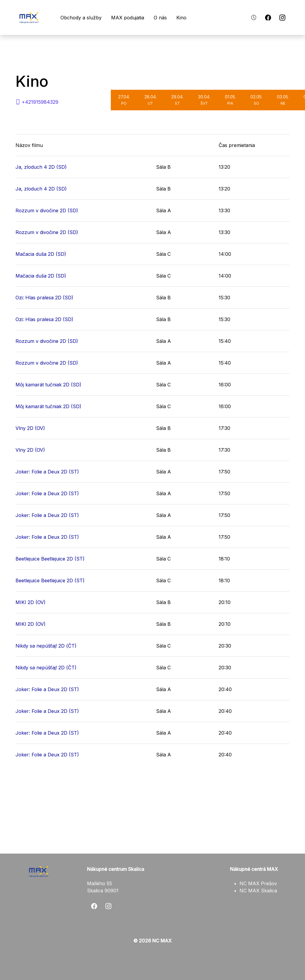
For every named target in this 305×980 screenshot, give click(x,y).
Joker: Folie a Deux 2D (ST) (47, 472)
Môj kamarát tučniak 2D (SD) (48, 385)
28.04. (151, 100)
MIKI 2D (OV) (31, 602)
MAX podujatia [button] (133, 18)
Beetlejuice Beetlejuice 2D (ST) (50, 559)
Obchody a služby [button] (86, 18)
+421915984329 (37, 102)
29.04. (177, 100)
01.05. (230, 100)
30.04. (204, 100)
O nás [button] (166, 18)
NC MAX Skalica (258, 891)
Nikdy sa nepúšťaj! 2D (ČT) (46, 646)
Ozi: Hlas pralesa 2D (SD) (44, 298)
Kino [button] (187, 18)
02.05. (256, 100)
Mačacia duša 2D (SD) (41, 254)
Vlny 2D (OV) (30, 428)
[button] (254, 18)
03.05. (283, 100)
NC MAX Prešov (258, 883)
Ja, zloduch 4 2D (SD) (41, 167)
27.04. (124, 100)
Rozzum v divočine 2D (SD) (47, 210)
